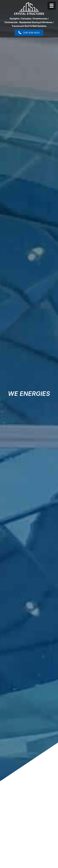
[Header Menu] (52, 6)
